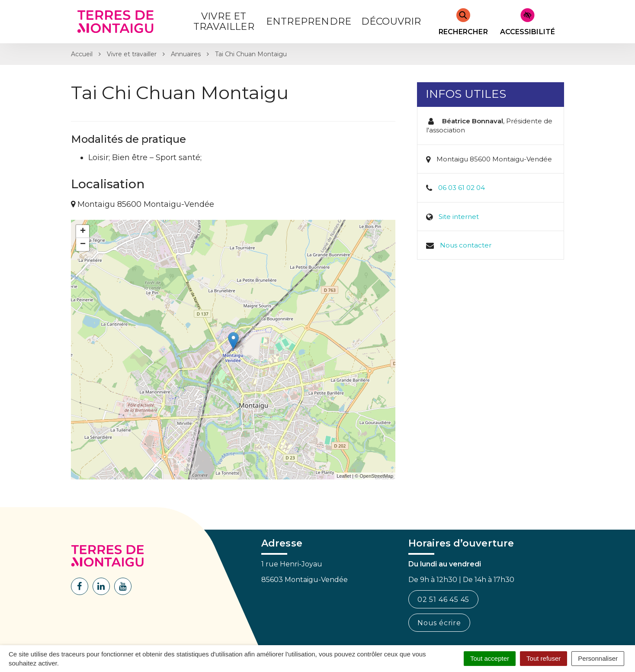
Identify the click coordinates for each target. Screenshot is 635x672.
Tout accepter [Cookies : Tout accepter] (490, 658)
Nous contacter (466, 245)
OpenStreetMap (376, 476)
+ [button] (83, 232)
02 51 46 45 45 (443, 600)
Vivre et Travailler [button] (224, 21)
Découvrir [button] (391, 21)
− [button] (83, 244)
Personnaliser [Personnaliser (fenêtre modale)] (598, 658)
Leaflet (344, 476)
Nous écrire (439, 623)
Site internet (459, 217)
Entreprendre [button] (309, 21)
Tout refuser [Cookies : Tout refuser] (544, 658)
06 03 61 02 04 (462, 188)
